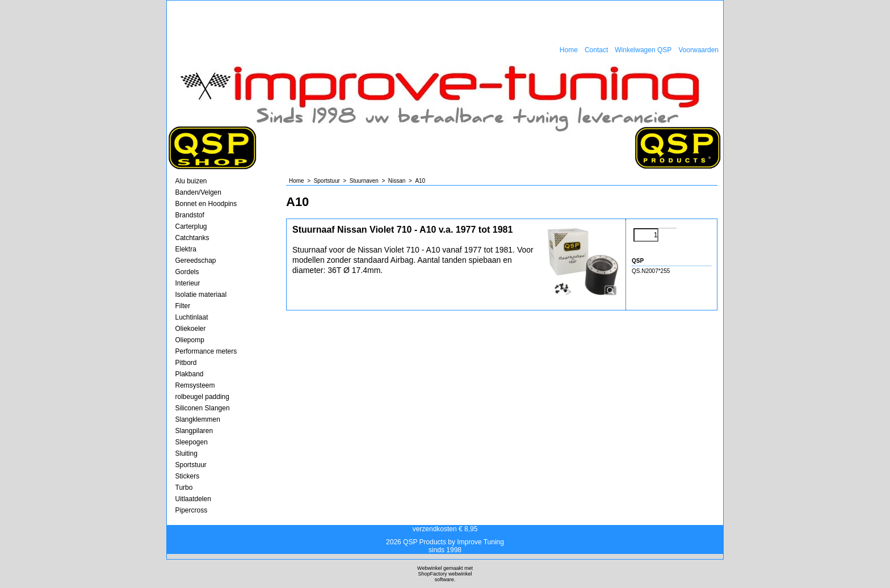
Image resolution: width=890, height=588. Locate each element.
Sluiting (186, 453)
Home (569, 50)
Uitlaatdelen (193, 499)
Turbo (184, 488)
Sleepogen (192, 442)
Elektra (186, 249)
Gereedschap (196, 261)
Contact (596, 50)
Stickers (188, 476)
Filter (183, 306)
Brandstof (190, 215)
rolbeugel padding (202, 397)
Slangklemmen (198, 419)
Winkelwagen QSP (643, 50)
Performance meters (206, 351)
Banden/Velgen (198, 192)
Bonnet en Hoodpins (206, 204)
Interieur (188, 283)
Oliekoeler (191, 329)
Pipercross (192, 510)
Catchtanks (192, 238)
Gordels (187, 272)
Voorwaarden (698, 50)
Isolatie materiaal (201, 295)
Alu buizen (191, 181)
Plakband (190, 374)
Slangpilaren (194, 431)
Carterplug (191, 226)
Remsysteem (195, 385)
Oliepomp (190, 340)
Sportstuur (191, 465)
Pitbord (186, 363)
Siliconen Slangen (203, 408)
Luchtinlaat (192, 317)
